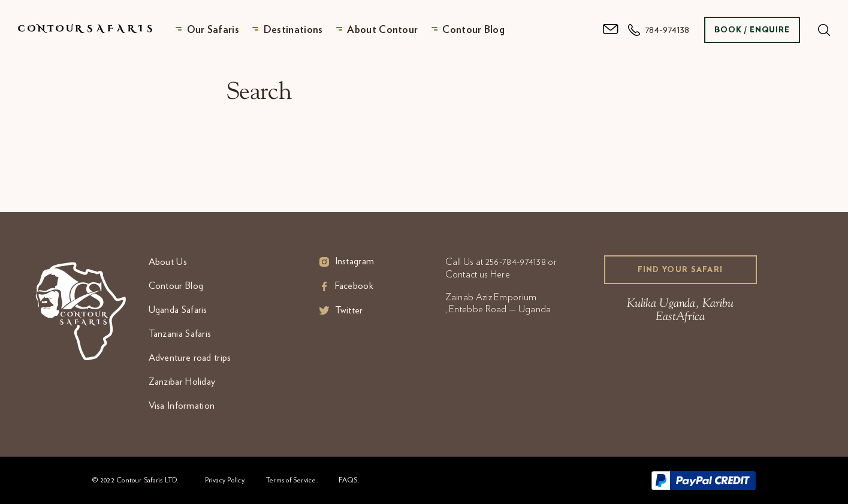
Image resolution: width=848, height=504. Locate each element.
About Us (168, 262)
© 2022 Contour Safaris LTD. (135, 480)
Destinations (293, 30)
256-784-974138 (516, 262)
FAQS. (349, 480)
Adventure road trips (190, 358)
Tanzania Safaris (180, 334)
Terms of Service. (292, 480)
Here (500, 274)
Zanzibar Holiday (182, 382)
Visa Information (182, 406)
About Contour (382, 30)
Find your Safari (680, 270)
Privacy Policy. (225, 480)
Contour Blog (473, 30)
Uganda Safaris (178, 310)
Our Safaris (213, 30)
